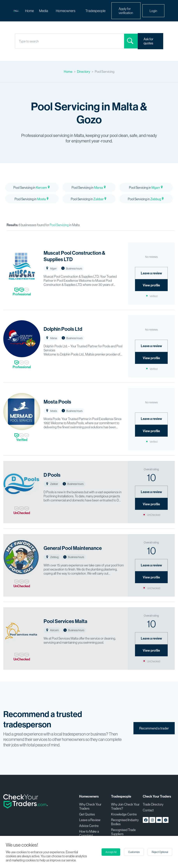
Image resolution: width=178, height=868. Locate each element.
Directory (84, 72)
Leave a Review (90, 820)
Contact (148, 810)
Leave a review (151, 273)
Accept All (111, 852)
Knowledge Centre (124, 814)
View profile (151, 285)
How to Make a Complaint (89, 833)
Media (44, 11)
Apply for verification (126, 11)
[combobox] (19, 41)
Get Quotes (87, 814)
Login (153, 11)
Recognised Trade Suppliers (123, 832)
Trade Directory (153, 804)
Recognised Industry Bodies (125, 822)
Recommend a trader (154, 728)
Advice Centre (89, 826)
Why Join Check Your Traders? (125, 806)
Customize (134, 852)
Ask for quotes (148, 41)
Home (29, 11)
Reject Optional (160, 852)
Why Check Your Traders (90, 806)
